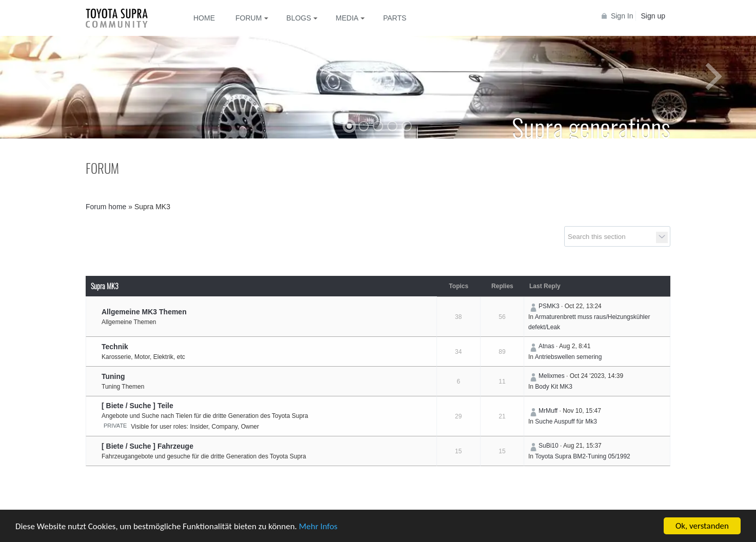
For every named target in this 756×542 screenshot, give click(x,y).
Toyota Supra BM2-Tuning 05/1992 (583, 456)
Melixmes (552, 376)
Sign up (653, 16)
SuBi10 (549, 446)
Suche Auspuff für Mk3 (566, 421)
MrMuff (548, 411)
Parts (395, 18)
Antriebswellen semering (569, 357)
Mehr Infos (318, 526)
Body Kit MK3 (554, 387)
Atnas (546, 346)
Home (204, 18)
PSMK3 (549, 306)
